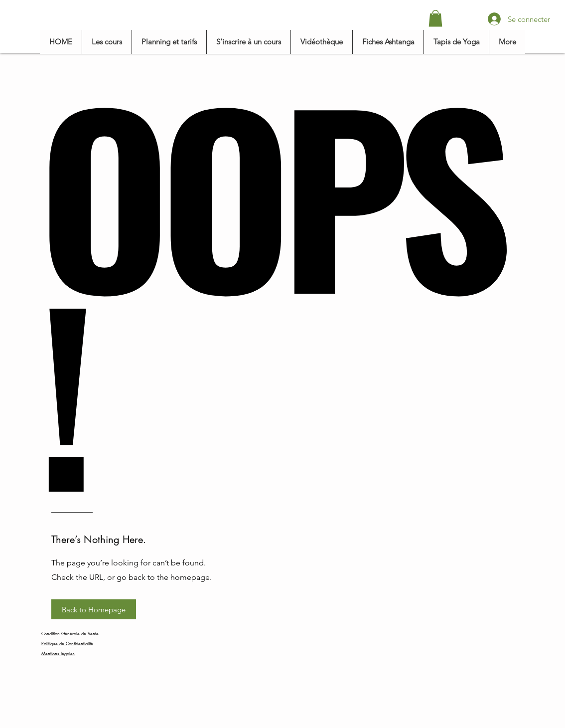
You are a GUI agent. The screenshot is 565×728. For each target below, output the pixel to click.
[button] (435, 18)
